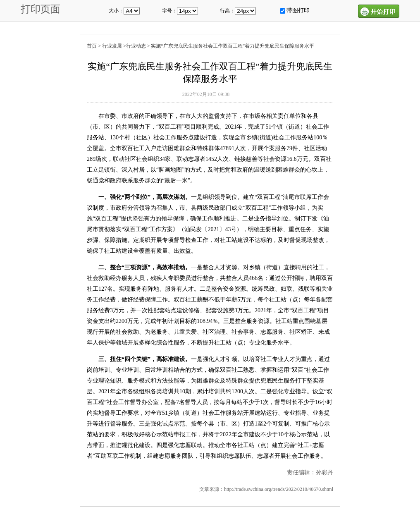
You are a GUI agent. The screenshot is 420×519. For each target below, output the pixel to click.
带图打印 (298, 11)
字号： (169, 11)
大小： (116, 11)
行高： (227, 11)
